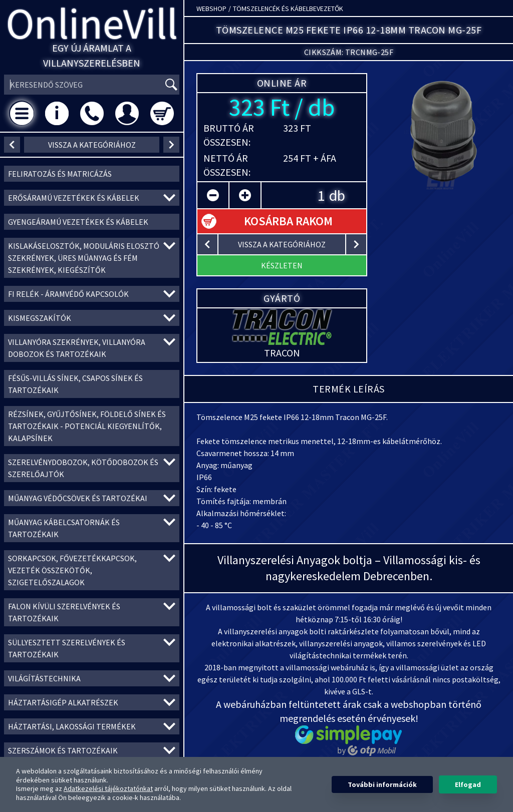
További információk (382, 784)
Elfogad (468, 784)
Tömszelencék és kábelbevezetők (288, 9)
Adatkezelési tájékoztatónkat (108, 788)
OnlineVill (92, 23)
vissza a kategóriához (92, 145)
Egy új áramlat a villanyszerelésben (92, 55)
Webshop (211, 9)
